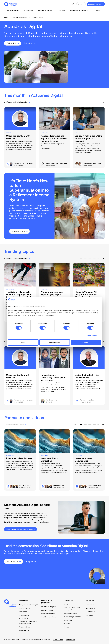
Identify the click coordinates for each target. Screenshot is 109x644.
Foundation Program (49, 607)
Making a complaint (70, 613)
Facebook (89, 612)
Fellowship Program (48, 614)
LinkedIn (89, 605)
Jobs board (23, 612)
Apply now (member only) (28, 605)
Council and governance (72, 617)
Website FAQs (24, 630)
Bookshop (23, 618)
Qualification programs (47, 601)
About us (67, 605)
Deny (23, 342)
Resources (24, 601)
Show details (92, 336)
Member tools (24, 615)
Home (6, 17)
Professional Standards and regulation (72, 609)
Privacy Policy (58, 639)
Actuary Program (47, 610)
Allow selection (55, 342)
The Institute (69, 601)
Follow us (90, 601)
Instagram (90, 608)
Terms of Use (70, 639)
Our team (67, 624)
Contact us (67, 627)
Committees (68, 620)
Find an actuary (24, 627)
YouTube (89, 615)
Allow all (86, 342)
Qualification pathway (49, 617)
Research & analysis (20, 17)
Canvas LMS (23, 608)
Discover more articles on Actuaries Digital (28, 623)
